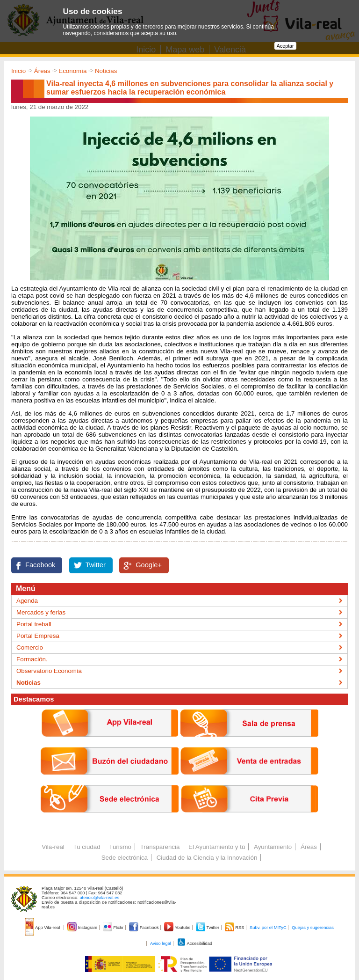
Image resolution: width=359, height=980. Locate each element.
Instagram (83, 928)
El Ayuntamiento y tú (217, 847)
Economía (72, 71)
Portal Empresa (38, 636)
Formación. (32, 659)
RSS (235, 928)
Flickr (114, 928)
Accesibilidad (195, 943)
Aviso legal (161, 943)
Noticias (106, 71)
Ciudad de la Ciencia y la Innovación (207, 858)
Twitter (96, 565)
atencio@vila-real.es (99, 898)
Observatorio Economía (49, 671)
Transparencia (160, 847)
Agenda (27, 601)
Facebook (40, 565)
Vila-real (53, 847)
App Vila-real (43, 928)
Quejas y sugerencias (313, 928)
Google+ (149, 565)
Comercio (30, 647)
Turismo (120, 847)
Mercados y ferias (41, 612)
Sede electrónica (125, 858)
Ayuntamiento (273, 847)
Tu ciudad (87, 847)
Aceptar (285, 46)
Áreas (42, 71)
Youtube (178, 928)
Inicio (18, 71)
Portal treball (34, 624)
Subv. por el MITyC (268, 928)
